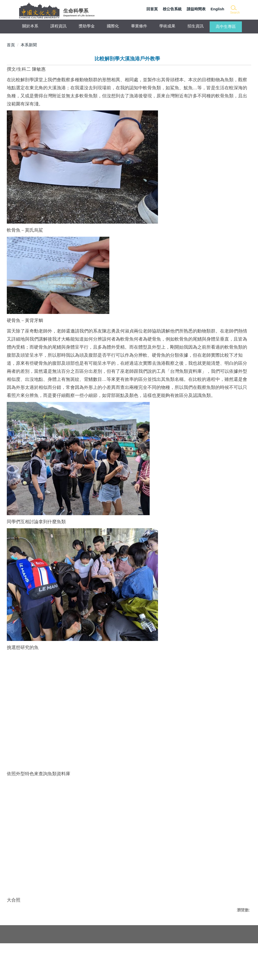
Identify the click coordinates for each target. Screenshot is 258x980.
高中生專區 (226, 27)
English (217, 9)
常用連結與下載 (31, 969)
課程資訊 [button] (58, 26)
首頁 (11, 45)
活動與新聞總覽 (31, 944)
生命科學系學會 (80, 944)
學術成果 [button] (167, 26)
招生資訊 (196, 26)
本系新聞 (29, 45)
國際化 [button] (113, 26)
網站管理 (74, 969)
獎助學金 (87, 26)
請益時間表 (196, 9)
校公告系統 (172, 9)
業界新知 (25, 963)
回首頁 (152, 9)
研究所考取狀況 (31, 950)
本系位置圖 (234, 946)
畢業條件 (139, 26)
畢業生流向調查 (31, 956)
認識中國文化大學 (82, 963)
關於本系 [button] (30, 26)
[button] (235, 10)
